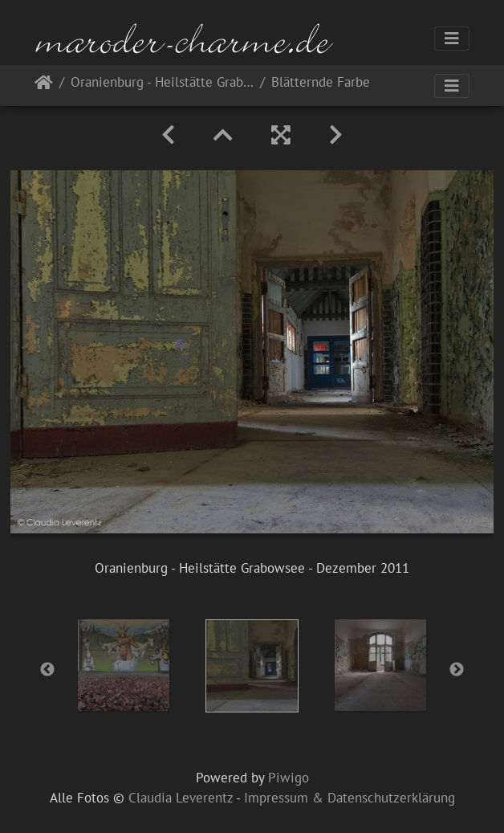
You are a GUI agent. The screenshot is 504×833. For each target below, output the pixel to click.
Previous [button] (47, 670)
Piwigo (289, 778)
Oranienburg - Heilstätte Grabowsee (162, 83)
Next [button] (457, 670)
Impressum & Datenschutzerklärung (350, 798)
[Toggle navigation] (452, 39)
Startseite (44, 86)
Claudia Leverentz (181, 798)
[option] (124, 665)
